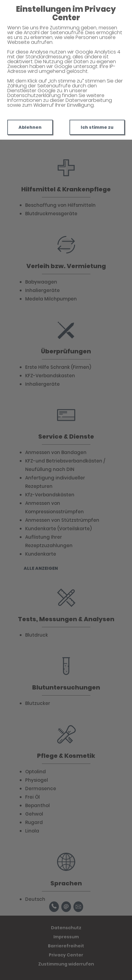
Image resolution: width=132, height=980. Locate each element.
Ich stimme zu (97, 127)
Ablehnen (30, 127)
